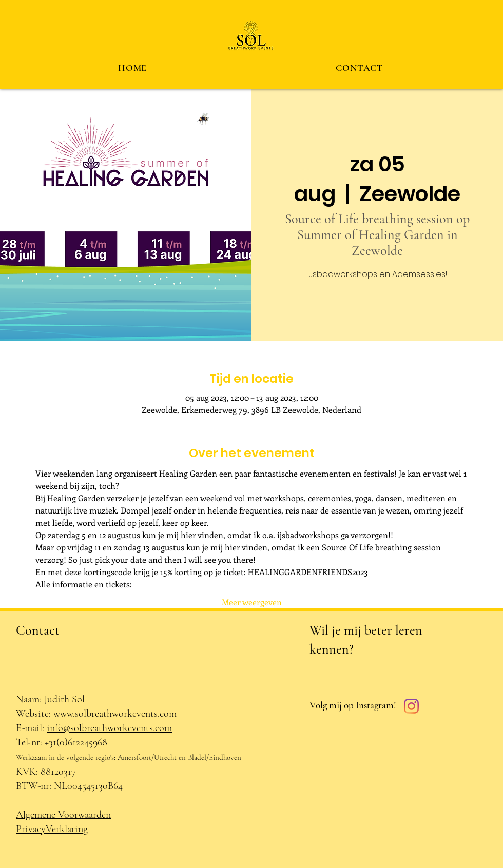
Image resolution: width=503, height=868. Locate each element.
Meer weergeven (252, 602)
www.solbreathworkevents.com (115, 714)
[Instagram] (411, 706)
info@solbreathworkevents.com (109, 728)
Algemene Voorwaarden (63, 815)
